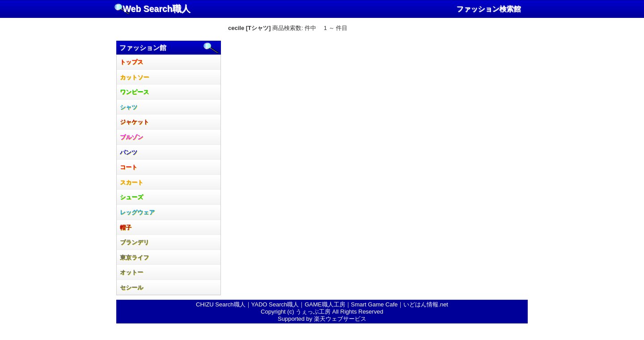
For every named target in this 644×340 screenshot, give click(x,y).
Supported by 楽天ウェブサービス (322, 319)
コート (129, 167)
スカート (131, 182)
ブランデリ (134, 242)
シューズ (131, 197)
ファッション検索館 (489, 9)
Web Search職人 (157, 9)
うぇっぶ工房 (313, 312)
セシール (131, 287)
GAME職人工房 (325, 304)
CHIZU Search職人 (221, 304)
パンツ (129, 152)
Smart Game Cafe (375, 304)
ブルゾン (131, 137)
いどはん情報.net (426, 304)
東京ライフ (134, 257)
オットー (131, 272)
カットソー (134, 77)
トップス (131, 62)
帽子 (126, 227)
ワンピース (134, 92)
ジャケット (134, 122)
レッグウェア (137, 212)
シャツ (129, 107)
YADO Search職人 (275, 304)
